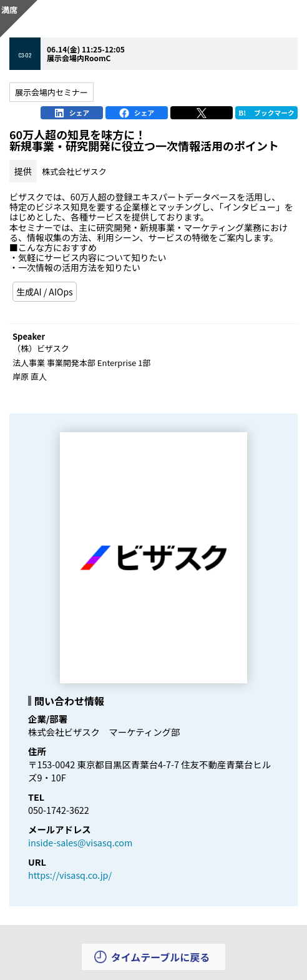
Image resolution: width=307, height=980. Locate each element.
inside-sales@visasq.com (80, 842)
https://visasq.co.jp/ (70, 875)
